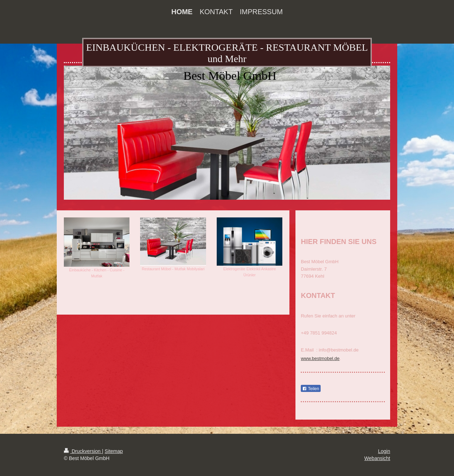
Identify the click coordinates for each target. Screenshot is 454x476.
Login (384, 451)
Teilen (311, 389)
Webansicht (377, 458)
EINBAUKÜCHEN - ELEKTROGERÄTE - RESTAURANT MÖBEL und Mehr (227, 53)
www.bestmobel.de (320, 358)
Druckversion (83, 451)
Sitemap (114, 451)
